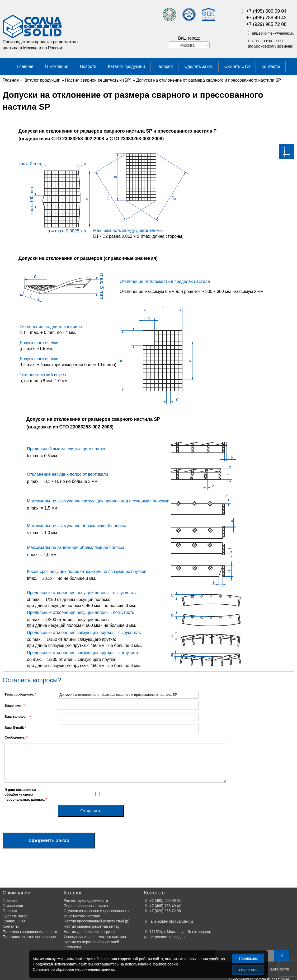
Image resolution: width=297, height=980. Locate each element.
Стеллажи (72, 947)
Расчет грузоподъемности (86, 900)
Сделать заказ (199, 66)
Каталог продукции (126, 66)
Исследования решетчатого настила (95, 937)
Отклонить (248, 970)
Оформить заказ (49, 840)
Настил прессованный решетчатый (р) (96, 921)
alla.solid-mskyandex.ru (273, 33)
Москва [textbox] (188, 45)
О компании (56, 66)
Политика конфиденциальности (30, 932)
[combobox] (189, 45)
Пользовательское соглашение (29, 937)
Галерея (165, 66)
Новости (88, 66)
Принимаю (248, 958)
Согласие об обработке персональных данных (74, 969)
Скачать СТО (237, 66)
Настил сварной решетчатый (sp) (92, 926)
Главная (25, 66)
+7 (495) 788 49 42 (267, 18)
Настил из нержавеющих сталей (91, 942)
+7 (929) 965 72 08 (267, 24)
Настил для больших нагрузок (89, 932)
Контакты (271, 66)
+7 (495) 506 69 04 (267, 11)
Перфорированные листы (86, 906)
